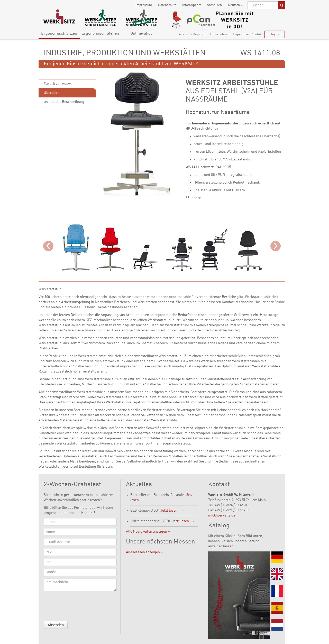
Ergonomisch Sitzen (59, 34)
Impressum (144, 5)
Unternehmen (220, 34)
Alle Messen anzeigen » (144, 552)
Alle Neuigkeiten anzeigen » (148, 532)
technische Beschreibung (64, 102)
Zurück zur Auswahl (60, 84)
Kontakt (257, 34)
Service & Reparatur (193, 34)
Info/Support (191, 5)
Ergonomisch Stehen (100, 34)
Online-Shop (141, 34)
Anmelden (214, 5)
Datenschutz (167, 5)
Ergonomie (241, 34)
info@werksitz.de (222, 515)
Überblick (52, 93)
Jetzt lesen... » (172, 511)
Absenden (56, 625)
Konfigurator (275, 34)
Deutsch (235, 5)
